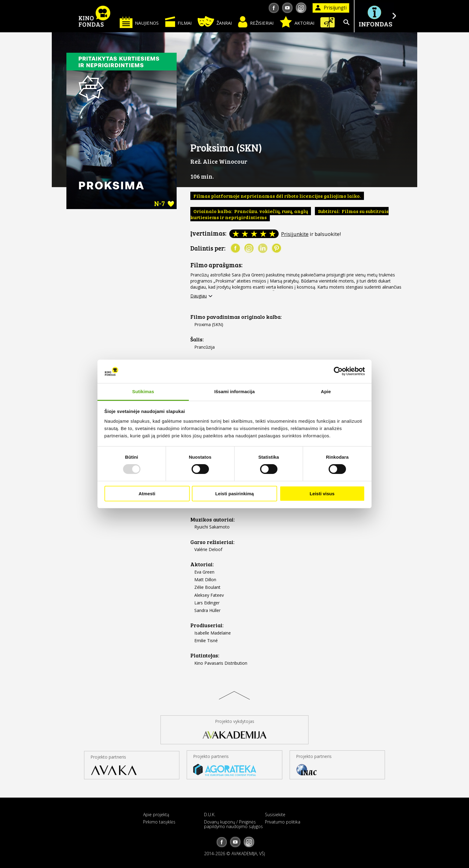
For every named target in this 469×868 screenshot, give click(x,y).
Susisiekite (275, 815)
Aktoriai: (202, 564)
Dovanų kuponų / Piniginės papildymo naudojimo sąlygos (233, 824)
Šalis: (197, 339)
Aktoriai (297, 22)
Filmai (178, 22)
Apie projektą (156, 815)
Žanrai (215, 21)
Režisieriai (256, 22)
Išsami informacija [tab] (235, 391)
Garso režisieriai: (212, 542)
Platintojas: (205, 655)
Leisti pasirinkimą (235, 494)
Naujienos (139, 22)
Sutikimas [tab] (143, 391)
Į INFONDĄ (375, 16)
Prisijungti (331, 8)
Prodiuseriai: (207, 625)
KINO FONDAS (94, 16)
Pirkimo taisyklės (159, 822)
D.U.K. (210, 815)
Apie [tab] (326, 391)
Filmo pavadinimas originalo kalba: (236, 317)
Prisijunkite (295, 234)
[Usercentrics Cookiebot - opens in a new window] (338, 371)
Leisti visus (322, 494)
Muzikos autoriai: (213, 519)
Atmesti (147, 494)
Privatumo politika (283, 822)
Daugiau (199, 296)
